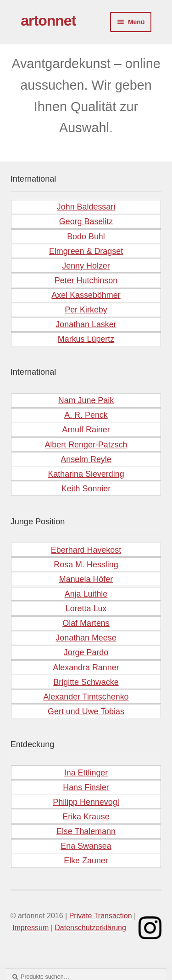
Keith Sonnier (86, 489)
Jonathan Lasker (86, 324)
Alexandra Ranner (86, 668)
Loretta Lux (86, 608)
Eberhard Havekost (86, 550)
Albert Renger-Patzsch (86, 445)
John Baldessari (86, 207)
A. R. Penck (86, 415)
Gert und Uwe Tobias (86, 711)
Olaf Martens (86, 623)
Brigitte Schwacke (86, 682)
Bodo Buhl (86, 237)
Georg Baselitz (86, 221)
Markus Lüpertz (86, 339)
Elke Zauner (86, 861)
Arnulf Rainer (86, 430)
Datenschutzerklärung (90, 928)
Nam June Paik (86, 400)
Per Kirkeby (86, 310)
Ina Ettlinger (86, 773)
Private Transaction (101, 916)
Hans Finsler (86, 787)
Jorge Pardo (86, 652)
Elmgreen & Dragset (86, 251)
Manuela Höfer (86, 579)
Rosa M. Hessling (86, 565)
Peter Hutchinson (86, 280)
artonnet (48, 21)
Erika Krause (86, 817)
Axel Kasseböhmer (86, 295)
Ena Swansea (86, 846)
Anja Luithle (86, 594)
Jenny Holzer (86, 266)
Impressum (31, 928)
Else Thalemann (86, 831)
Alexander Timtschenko (86, 697)
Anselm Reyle (86, 459)
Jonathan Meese (86, 638)
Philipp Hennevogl (86, 802)
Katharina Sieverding (86, 474)
